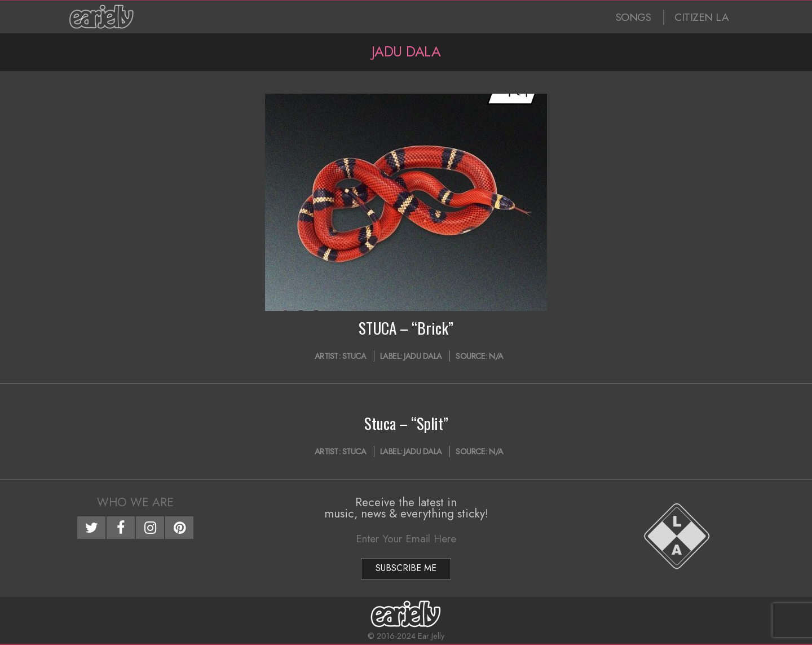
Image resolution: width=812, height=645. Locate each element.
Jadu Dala (423, 356)
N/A (496, 356)
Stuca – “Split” (406, 423)
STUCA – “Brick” (406, 328)
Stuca (354, 356)
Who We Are (135, 502)
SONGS (634, 17)
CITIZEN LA (701, 17)
